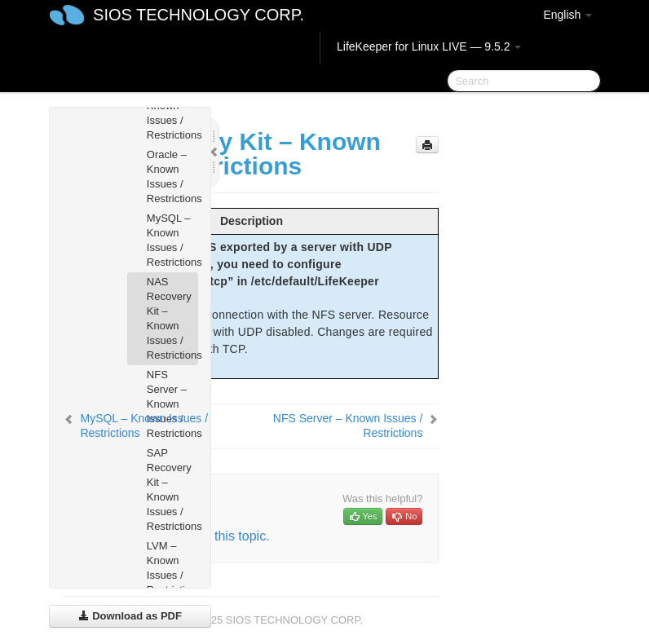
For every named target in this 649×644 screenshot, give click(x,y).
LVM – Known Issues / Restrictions (172, 568)
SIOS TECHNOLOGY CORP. (199, 15)
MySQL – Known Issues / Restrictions (172, 240)
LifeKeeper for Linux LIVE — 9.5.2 (429, 46)
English (567, 15)
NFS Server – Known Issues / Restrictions (172, 404)
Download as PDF (130, 616)
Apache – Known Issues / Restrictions (172, 113)
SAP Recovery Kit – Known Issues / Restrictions (172, 490)
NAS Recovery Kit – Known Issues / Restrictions (172, 318)
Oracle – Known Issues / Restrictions (172, 176)
